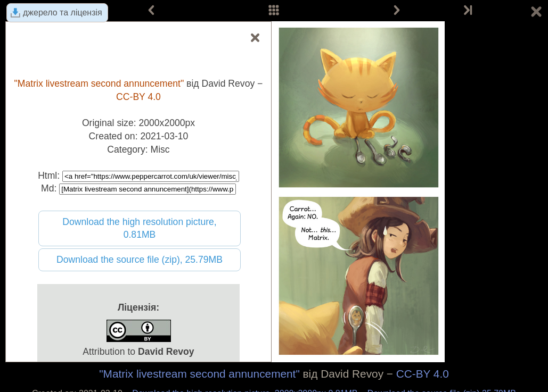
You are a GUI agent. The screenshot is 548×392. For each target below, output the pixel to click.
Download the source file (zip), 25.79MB (140, 260)
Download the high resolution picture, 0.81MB (140, 228)
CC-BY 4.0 (423, 374)
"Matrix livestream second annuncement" (199, 374)
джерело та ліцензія (63, 12)
